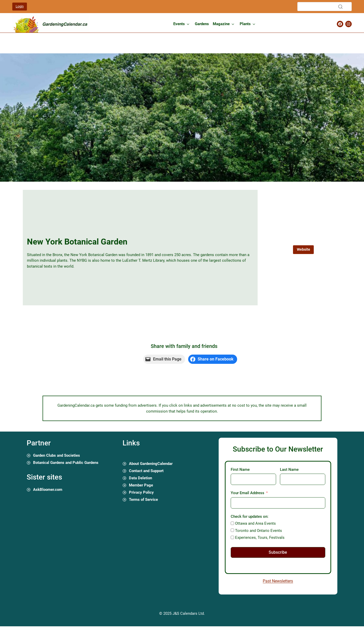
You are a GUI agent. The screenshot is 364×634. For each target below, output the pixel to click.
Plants (245, 24)
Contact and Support (146, 471)
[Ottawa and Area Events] (232, 523)
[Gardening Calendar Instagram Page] (348, 24)
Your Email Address (247, 493)
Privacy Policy (141, 492)
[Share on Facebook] (213, 359)
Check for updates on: (250, 516)
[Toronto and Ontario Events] (232, 530)
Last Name (289, 470)
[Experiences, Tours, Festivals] (232, 537)
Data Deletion (140, 478)
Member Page (141, 485)
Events (179, 24)
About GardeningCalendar (151, 464)
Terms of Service (143, 500)
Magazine (221, 24)
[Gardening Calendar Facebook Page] (340, 24)
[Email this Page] (164, 359)
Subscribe (278, 552)
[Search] (325, 7)
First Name (240, 470)
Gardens (202, 24)
